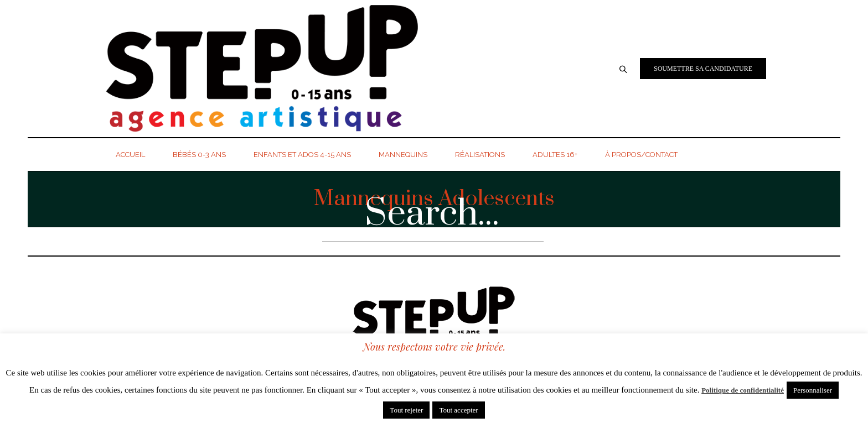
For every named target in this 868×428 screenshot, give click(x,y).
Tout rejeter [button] (406, 410)
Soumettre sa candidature (703, 69)
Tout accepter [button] (458, 410)
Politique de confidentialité (743, 390)
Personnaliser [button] (813, 390)
